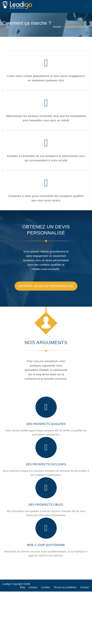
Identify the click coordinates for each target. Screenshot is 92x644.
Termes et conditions (65, 587)
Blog (22, 587)
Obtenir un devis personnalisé (46, 286)
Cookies (46, 587)
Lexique (33, 587)
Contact (85, 587)
